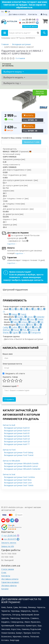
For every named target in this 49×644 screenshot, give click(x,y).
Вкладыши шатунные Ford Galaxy (19, 452)
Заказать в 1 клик (32, 142)
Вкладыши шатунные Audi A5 (17, 433)
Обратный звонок (30, 26)
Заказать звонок (9, 543)
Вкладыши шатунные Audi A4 (17, 431)
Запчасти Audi (9, 425)
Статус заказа (8, 569)
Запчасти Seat (9, 474)
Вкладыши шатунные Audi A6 (17, 436)
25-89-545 (28, 20)
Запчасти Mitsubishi (11, 461)
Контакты (33, 14)
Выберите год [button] (12, 83)
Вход (44, 14)
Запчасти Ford (9, 450)
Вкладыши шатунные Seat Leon (18, 483)
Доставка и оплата (17, 14)
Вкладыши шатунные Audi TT (17, 444)
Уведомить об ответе (14, 373)
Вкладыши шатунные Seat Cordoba (19, 477)
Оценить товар (10, 377)
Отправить (9, 399)
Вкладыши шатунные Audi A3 (17, 428)
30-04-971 (28, 22)
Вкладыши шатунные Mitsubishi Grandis (21, 463)
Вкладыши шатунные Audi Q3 (17, 439)
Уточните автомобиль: (8, 65)
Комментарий (10, 386)
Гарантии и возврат (10, 582)
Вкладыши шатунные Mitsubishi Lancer (21, 466)
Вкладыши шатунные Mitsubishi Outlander (22, 469)
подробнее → (12, 244)
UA (8, 12)
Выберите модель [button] (14, 77)
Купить (28, 115)
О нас (4, 572)
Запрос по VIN (8, 546)
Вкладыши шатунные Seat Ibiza (18, 480)
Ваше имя (8, 354)
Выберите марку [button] (14, 72)
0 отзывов (20, 58)
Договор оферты (9, 585)
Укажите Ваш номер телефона (17, 138)
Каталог (5, 589)
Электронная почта (12, 364)
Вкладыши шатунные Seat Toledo (19, 485)
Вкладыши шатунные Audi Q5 (17, 441)
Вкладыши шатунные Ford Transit (19, 455)
